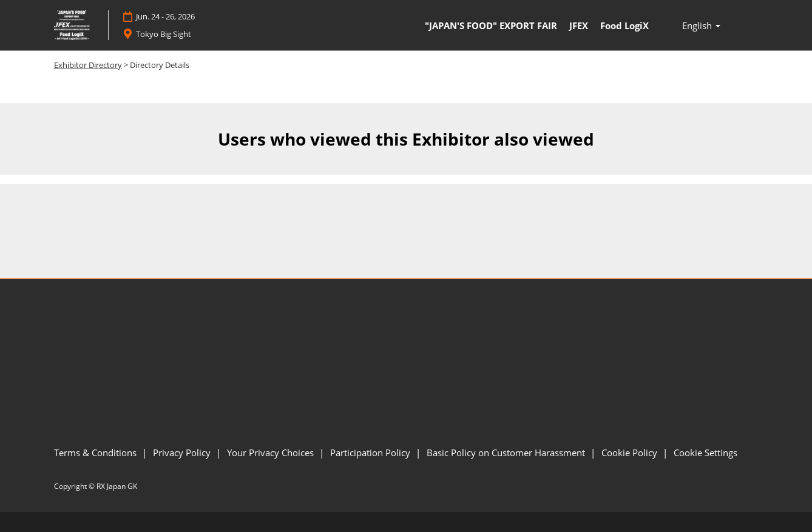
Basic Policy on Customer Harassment (507, 453)
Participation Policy (371, 453)
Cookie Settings (705, 453)
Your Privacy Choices (272, 453)
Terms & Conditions (96, 453)
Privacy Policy (183, 453)
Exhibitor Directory (88, 65)
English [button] (701, 25)
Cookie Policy (631, 453)
